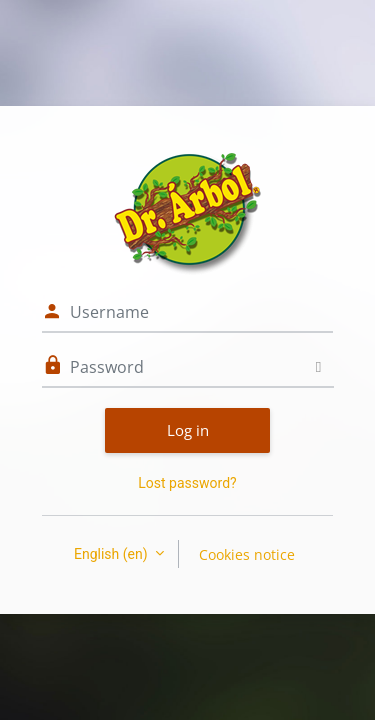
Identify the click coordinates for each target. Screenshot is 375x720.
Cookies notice (247, 554)
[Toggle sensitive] (318, 366)
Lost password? (187, 483)
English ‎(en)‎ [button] (112, 554)
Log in (188, 430)
